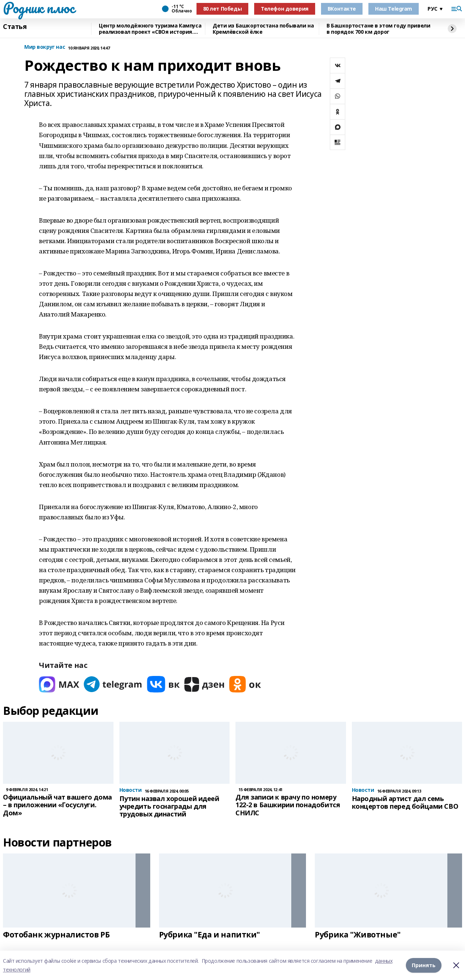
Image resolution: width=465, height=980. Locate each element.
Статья (15, 27)
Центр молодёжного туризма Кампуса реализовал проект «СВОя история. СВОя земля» (150, 29)
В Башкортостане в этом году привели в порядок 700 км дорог (378, 29)
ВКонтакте (342, 9)
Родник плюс (39, 8)
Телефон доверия (285, 9)
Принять (424, 965)
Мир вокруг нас (45, 47)
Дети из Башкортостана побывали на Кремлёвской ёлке (263, 29)
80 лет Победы (223, 9)
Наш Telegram (394, 9)
